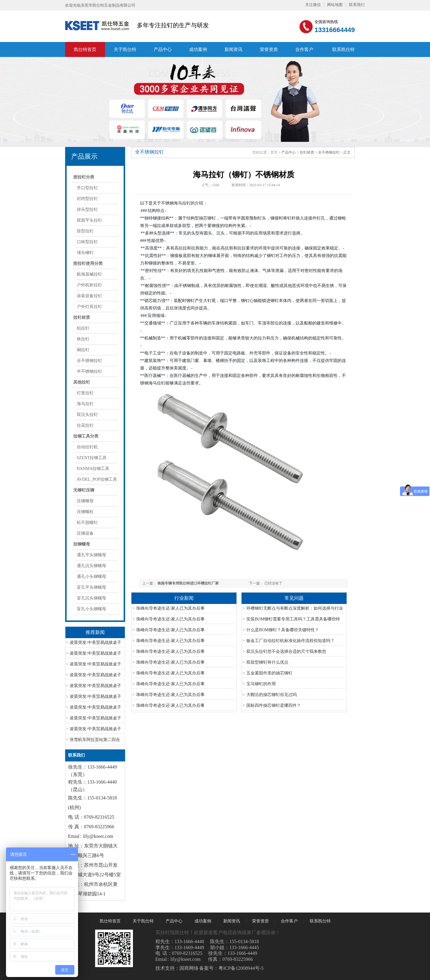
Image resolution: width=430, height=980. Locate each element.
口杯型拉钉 (87, 242)
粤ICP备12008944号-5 (241, 968)
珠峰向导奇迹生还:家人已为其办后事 (170, 608)
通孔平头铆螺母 (92, 555)
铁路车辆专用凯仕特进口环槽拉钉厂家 (188, 583)
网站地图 (335, 5)
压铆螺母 (85, 501)
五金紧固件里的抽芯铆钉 (269, 673)
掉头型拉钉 (87, 209)
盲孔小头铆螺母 (92, 609)
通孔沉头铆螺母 (92, 566)
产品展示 (84, 156)
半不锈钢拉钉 (89, 371)
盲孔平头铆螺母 (92, 587)
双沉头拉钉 (87, 415)
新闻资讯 (233, 49)
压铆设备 (85, 533)
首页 (274, 152)
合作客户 (304, 49)
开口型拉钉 (87, 188)
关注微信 (313, 5)
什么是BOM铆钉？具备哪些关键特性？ (283, 630)
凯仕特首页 (85, 49)
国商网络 (189, 968)
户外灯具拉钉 (89, 307)
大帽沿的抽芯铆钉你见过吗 (272, 695)
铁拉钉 (83, 339)
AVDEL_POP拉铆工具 (97, 479)
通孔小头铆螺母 (92, 577)
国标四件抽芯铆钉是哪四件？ (274, 705)
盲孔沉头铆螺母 (92, 598)
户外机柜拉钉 (89, 285)
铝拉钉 (83, 328)
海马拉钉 (85, 404)
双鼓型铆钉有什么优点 (267, 662)
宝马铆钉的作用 (261, 684)
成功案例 (198, 49)
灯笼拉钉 (85, 393)
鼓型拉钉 (85, 231)
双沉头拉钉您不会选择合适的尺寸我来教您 (286, 651)
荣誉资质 (269, 49)
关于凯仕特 (125, 49)
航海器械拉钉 (89, 274)
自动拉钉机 (87, 447)
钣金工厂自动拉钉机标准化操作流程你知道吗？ (290, 641)
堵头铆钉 (85, 253)
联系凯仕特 (343, 49)
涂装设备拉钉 (89, 296)
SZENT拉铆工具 (92, 458)
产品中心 (163, 49)
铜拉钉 (83, 350)
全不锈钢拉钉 (89, 361)
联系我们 (357, 5)
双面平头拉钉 (89, 220)
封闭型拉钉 (87, 199)
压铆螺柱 (85, 512)
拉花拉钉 (85, 425)
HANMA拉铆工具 (93, 469)
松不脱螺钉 (87, 523)
